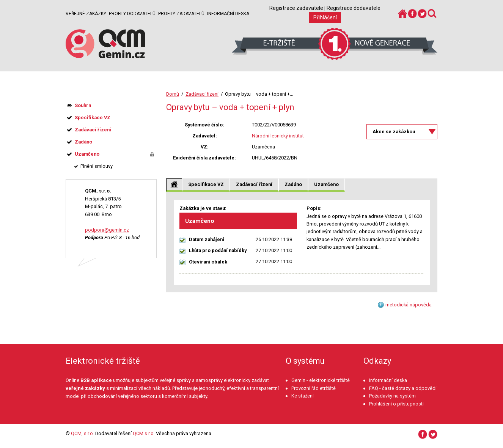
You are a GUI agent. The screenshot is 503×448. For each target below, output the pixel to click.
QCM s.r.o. (144, 433)
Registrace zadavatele (296, 8)
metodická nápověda (409, 305)
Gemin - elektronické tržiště (321, 380)
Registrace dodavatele (354, 8)
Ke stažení (303, 396)
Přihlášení (325, 17)
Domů (173, 94)
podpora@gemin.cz (107, 230)
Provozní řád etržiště (314, 388)
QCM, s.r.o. (83, 433)
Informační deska (228, 14)
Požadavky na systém (392, 396)
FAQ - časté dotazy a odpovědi (403, 388)
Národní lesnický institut (278, 136)
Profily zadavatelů (181, 14)
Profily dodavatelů (132, 14)
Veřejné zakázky (86, 14)
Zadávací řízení (202, 94)
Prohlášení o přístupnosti (396, 404)
